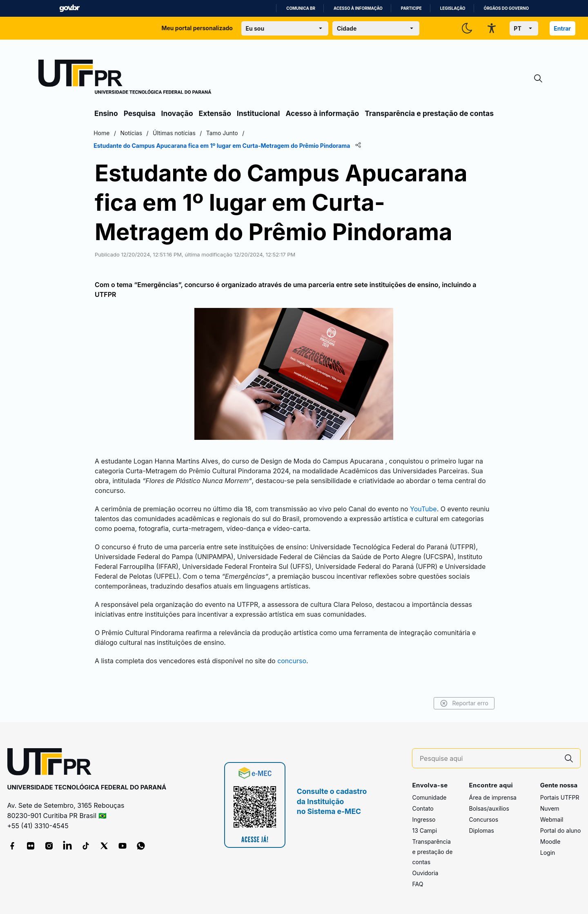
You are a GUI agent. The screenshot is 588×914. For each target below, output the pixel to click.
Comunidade (429, 797)
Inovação (177, 113)
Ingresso (424, 819)
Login (548, 853)
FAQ (418, 884)
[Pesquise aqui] (489, 759)
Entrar (562, 28)
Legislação (453, 8)
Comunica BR (301, 8)
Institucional (258, 113)
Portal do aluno (561, 830)
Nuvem (550, 808)
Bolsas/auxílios (489, 808)
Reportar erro (462, 703)
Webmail (552, 819)
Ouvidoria (425, 873)
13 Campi (424, 830)
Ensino (106, 113)
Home (103, 133)
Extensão (215, 113)
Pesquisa (140, 113)
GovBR (69, 8)
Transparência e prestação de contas (429, 113)
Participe (411, 8)
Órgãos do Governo (506, 8)
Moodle (550, 842)
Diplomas (481, 830)
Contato (423, 808)
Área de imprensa (492, 797)
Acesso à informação (358, 8)
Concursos (483, 819)
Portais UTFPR (560, 797)
